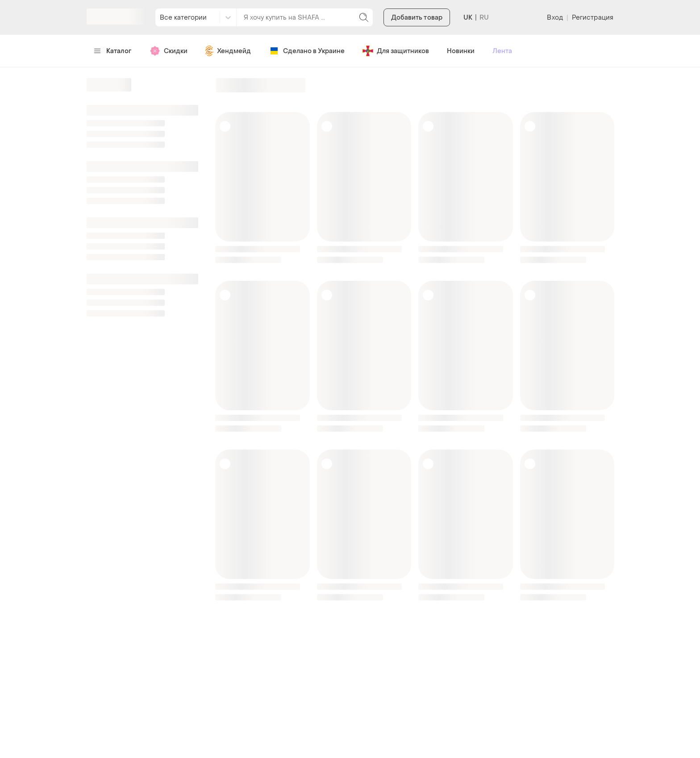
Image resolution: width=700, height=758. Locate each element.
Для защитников (396, 51)
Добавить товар (417, 18)
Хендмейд (228, 51)
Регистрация (593, 18)
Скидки (169, 51)
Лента (502, 51)
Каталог (113, 51)
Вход (555, 18)
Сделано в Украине (307, 51)
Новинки (461, 51)
